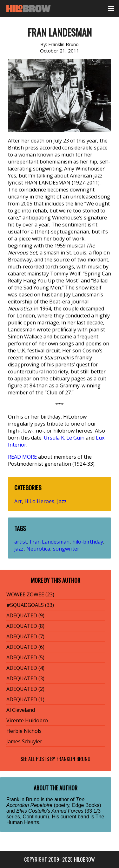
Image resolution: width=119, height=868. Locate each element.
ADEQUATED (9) (25, 615)
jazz (19, 549)
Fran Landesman (50, 542)
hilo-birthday (88, 542)
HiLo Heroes (39, 501)
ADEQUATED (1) (25, 699)
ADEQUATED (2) (25, 689)
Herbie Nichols (24, 731)
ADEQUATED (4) (25, 668)
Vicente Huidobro (27, 720)
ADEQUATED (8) (25, 626)
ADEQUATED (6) (25, 647)
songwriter (66, 549)
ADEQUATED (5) (25, 657)
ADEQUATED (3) (25, 678)
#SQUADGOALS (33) (30, 605)
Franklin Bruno (73, 759)
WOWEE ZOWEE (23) (30, 594)
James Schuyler (24, 741)
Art (18, 501)
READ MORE (22, 457)
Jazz (62, 501)
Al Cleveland (21, 710)
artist (21, 542)
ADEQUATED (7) (25, 636)
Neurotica (38, 549)
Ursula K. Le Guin (64, 438)
